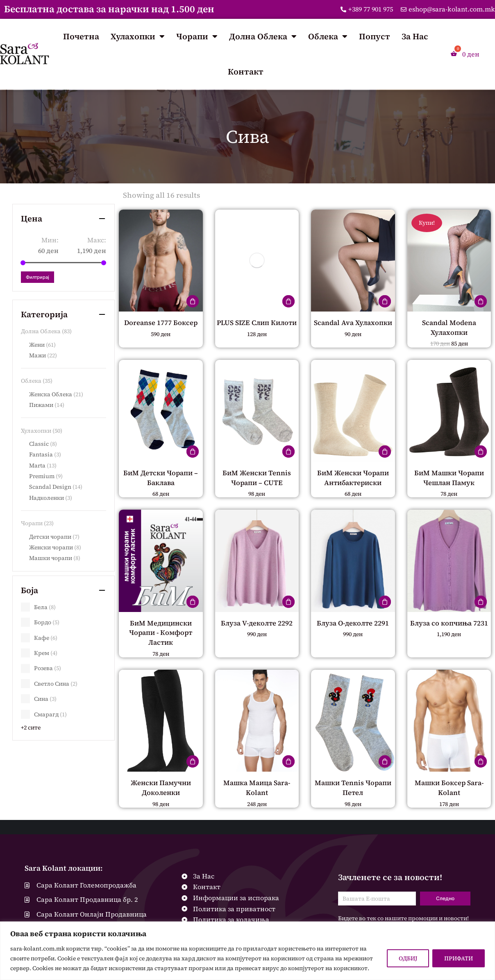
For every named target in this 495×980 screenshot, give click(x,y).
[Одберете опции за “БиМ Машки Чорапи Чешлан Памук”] (481, 452)
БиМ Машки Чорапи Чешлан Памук (449, 477)
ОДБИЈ (408, 958)
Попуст (375, 36)
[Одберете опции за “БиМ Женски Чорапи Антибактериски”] (385, 452)
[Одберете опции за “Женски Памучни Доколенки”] (193, 761)
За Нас (415, 36)
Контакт (246, 72)
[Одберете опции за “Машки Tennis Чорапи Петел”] (385, 761)
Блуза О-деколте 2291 (353, 622)
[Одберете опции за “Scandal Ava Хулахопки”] (385, 301)
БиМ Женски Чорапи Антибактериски (353, 477)
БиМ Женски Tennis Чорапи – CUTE (257, 477)
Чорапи (197, 36)
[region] (247, 951)
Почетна (81, 36)
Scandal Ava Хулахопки (353, 327)
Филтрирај (37, 277)
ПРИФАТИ (459, 958)
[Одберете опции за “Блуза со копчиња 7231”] (481, 601)
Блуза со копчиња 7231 (449, 627)
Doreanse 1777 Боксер (161, 322)
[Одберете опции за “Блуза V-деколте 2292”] (288, 601)
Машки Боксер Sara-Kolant (449, 787)
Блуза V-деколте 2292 (257, 622)
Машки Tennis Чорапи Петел (353, 787)
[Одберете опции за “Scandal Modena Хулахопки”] (481, 301)
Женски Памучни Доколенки (161, 787)
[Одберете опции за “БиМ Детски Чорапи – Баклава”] (193, 452)
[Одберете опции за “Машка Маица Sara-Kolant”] (288, 761)
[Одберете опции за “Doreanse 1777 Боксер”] (193, 301)
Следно (445, 898)
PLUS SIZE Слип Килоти (257, 327)
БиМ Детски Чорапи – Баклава (161, 477)
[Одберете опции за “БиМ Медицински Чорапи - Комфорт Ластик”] (193, 601)
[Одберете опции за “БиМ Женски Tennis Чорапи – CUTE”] (288, 452)
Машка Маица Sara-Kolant (257, 787)
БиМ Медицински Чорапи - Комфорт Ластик (161, 632)
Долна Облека (263, 36)
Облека (328, 36)
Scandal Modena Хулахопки (449, 327)
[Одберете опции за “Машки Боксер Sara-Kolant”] (481, 761)
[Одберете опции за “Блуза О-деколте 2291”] (385, 601)
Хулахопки (138, 36)
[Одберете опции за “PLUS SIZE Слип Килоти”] (288, 301)
